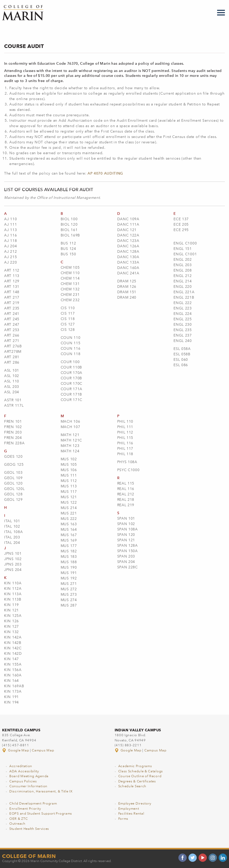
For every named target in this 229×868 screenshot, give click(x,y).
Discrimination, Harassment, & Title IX (41, 792)
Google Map (16, 751)
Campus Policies (23, 781)
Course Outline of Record (140, 776)
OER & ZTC (18, 819)
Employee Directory (135, 804)
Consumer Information (28, 786)
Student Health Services (29, 829)
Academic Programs (135, 766)
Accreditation (21, 766)
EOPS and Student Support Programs (41, 814)
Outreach (17, 824)
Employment (129, 809)
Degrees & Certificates (137, 781)
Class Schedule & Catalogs (141, 771)
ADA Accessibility (24, 771)
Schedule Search (132, 786)
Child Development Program (33, 804)
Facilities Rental (131, 814)
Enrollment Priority (25, 809)
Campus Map (43, 751)
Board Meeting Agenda (29, 776)
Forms (123, 819)
